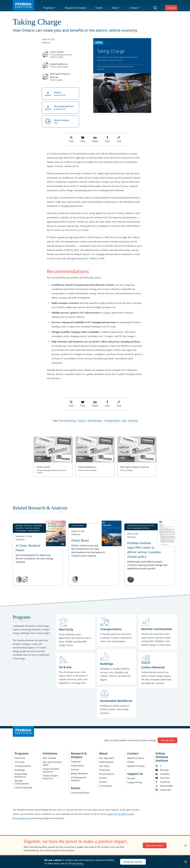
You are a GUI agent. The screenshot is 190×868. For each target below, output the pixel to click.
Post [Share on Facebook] (107, 139)
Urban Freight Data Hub (50, 777)
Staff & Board (106, 762)
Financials (104, 770)
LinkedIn (163, 774)
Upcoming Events (80, 793)
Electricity (20, 758)
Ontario (82, 421)
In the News (106, 786)
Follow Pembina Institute (162, 757)
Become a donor (155, 845)
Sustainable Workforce (21, 775)
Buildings (20, 770)
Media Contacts (136, 758)
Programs (48, 8)
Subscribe (163, 790)
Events (99, 8)
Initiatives (50, 753)
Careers (103, 778)
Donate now (168, 740)
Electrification (95, 421)
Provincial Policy (67, 421)
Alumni (103, 782)
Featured (76, 762)
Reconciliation (107, 774)
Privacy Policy (76, 863)
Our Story (104, 766)
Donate (171, 8)
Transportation (112, 421)
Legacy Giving (135, 782)
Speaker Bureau (136, 766)
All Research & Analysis (79, 779)
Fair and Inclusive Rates (52, 763)
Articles (75, 770)
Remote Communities (22, 782)
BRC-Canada (49, 758)
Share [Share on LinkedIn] (95, 139)
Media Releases (79, 773)
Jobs (124, 421)
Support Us (135, 774)
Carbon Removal (23, 788)
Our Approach (106, 758)
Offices (131, 762)
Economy (133, 421)
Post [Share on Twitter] (71, 139)
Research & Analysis (76, 8)
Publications (78, 766)
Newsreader (164, 786)
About (115, 8)
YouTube (162, 778)
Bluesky (162, 770)
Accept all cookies (133, 862)
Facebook (163, 782)
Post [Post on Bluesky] (83, 139)
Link (119, 139)
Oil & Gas (20, 762)
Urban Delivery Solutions (51, 770)
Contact (134, 8)
